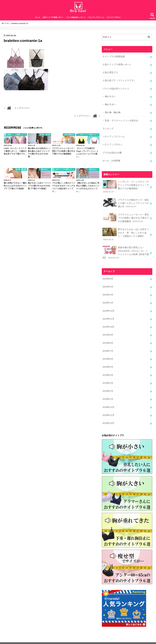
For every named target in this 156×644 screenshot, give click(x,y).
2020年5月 (108, 283)
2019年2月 (108, 385)
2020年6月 (108, 275)
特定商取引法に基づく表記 (42, 639)
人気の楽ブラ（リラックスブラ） (119, 81)
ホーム (38, 19)
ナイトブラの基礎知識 (113, 58)
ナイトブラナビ (125, 639)
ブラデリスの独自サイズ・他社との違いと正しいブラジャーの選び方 (126, 201)
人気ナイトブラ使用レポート (53, 19)
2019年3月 (108, 377)
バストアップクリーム (96, 19)
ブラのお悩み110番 (112, 152)
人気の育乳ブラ (110, 74)
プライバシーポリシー (16, 639)
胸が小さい (110, 97)
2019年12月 (108, 307)
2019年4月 (108, 369)
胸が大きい (110, 105)
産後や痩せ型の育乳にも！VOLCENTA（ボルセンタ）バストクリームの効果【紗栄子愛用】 (126, 249)
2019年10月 (108, 322)
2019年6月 (108, 353)
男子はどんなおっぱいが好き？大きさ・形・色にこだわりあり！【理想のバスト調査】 (126, 232)
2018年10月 (108, 416)
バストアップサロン (114, 19)
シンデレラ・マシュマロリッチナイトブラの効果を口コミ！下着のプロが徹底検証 (126, 185)
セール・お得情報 (111, 159)
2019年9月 (108, 330)
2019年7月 (108, 346)
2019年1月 (108, 393)
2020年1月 (108, 299)
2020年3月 (108, 291)
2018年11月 (108, 408)
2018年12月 (108, 400)
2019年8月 (108, 338)
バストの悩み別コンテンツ (76, 19)
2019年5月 (108, 361)
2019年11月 (108, 314)
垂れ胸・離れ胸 (113, 113)
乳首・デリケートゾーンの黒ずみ (121, 120)
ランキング (108, 128)
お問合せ (63, 639)
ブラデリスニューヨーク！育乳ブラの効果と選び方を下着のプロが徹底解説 (126, 216)
